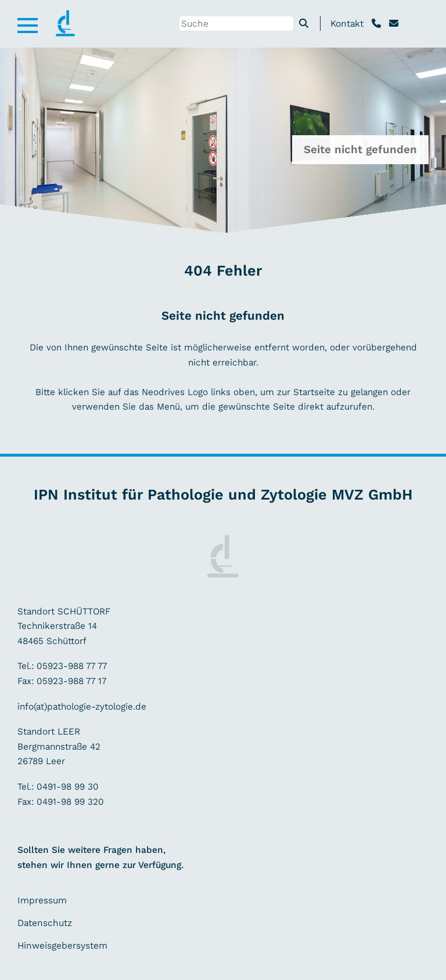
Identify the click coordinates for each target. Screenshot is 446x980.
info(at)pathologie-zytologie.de (82, 706)
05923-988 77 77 (72, 666)
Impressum (42, 900)
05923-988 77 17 (70, 681)
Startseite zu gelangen (341, 392)
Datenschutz (45, 923)
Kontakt (347, 23)
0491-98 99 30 (68, 786)
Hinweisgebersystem (62, 945)
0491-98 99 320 (69, 802)
